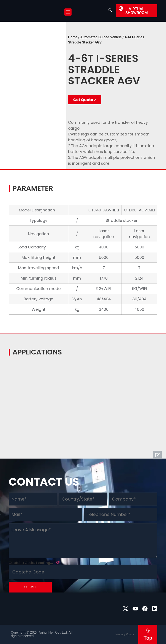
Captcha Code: (34, 562)
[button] (68, 12)
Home (73, 37)
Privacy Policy (125, 634)
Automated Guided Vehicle (101, 37)
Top (148, 638)
